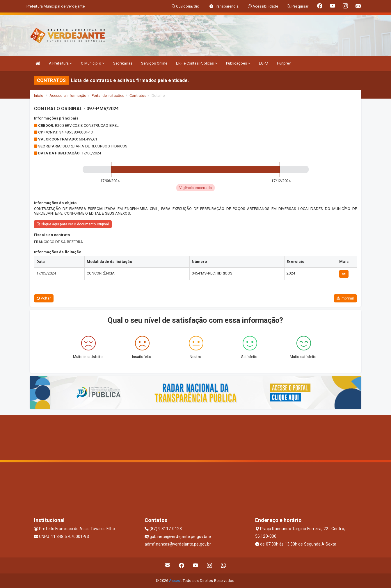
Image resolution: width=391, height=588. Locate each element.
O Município (93, 63)
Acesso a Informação (68, 96)
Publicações (238, 63)
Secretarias (123, 63)
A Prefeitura (60, 63)
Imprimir (345, 298)
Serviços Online (154, 63)
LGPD (264, 63)
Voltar (44, 298)
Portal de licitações (108, 96)
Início (39, 96)
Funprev (284, 63)
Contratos (138, 96)
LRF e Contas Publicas (197, 63)
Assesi (175, 581)
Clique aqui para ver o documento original (73, 224)
